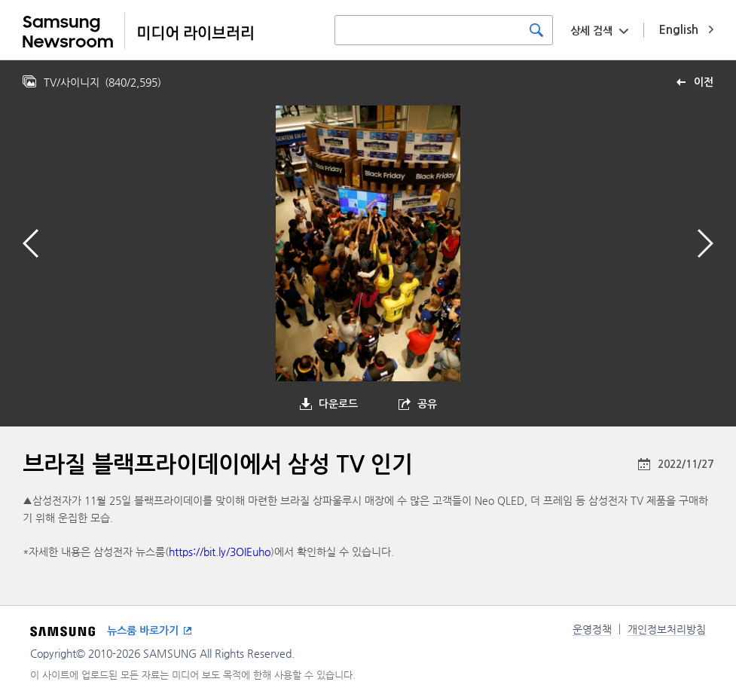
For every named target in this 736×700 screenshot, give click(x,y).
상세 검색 (591, 31)
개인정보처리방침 (667, 629)
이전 (704, 82)
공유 (427, 404)
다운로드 (338, 404)
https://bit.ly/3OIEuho (220, 552)
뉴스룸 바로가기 (143, 631)
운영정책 (592, 629)
